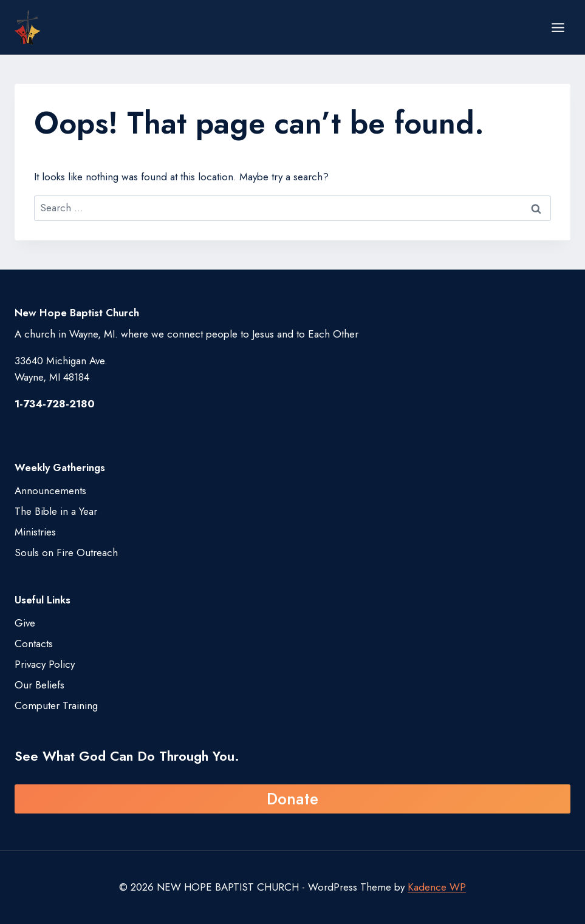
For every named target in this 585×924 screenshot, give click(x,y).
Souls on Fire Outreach (66, 552)
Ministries (35, 532)
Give (25, 623)
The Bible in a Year (56, 511)
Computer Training (56, 705)
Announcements (50, 491)
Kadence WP (437, 887)
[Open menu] (558, 27)
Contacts (34, 644)
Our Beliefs (39, 685)
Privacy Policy (45, 664)
